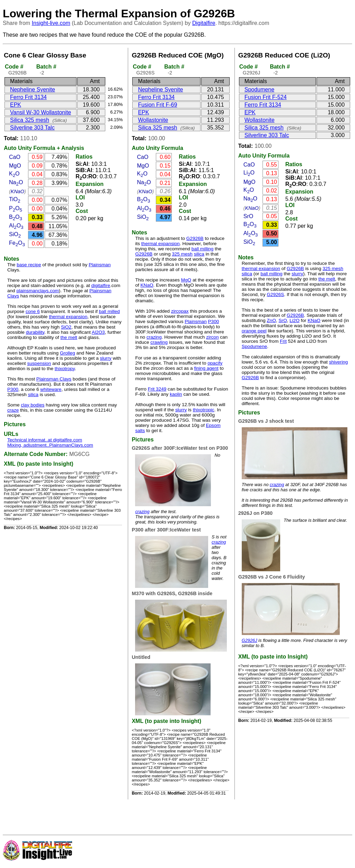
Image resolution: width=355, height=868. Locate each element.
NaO (16, 182)
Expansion (90, 184)
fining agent (206, 368)
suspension (39, 363)
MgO (15, 166)
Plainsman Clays (54, 379)
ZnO (271, 320)
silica (33, 395)
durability (35, 332)
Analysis (73, 148)
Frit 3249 (157, 389)
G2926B (195, 238)
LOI (80, 198)
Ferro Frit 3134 (28, 97)
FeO (17, 243)
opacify (215, 363)
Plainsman (100, 265)
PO (16, 208)
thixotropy (65, 369)
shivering (338, 362)
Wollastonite (153, 120)
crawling (159, 342)
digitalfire (101, 285)
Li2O (295, 320)
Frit (283, 341)
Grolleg (68, 353)
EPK (16, 105)
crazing (154, 337)
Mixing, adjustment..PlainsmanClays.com (50, 445)
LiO (249, 173)
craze (13, 410)
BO (16, 217)
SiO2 (66, 327)
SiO (15, 234)
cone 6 (33, 311)
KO (14, 174)
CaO (15, 157)
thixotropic (204, 410)
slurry (105, 358)
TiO (15, 199)
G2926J (250, 640)
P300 (13, 389)
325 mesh (182, 254)
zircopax (180, 311)
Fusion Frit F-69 (157, 105)
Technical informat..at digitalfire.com (45, 440)
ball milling (202, 249)
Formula (44, 148)
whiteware (51, 389)
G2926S (275, 294)
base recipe (29, 265)
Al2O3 (98, 332)
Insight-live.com (51, 23)
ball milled (109, 311)
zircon (212, 337)
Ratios (84, 157)
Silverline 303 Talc (32, 128)
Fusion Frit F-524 (266, 97)
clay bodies (33, 405)
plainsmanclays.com (37, 291)
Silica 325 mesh (30, 120)
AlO (16, 226)
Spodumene (259, 90)
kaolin (176, 394)
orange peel (254, 331)
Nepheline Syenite (33, 90)
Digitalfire (204, 23)
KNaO (17, 191)
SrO (248, 216)
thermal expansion (68, 317)
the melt (69, 337)
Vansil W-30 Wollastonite (41, 112)
